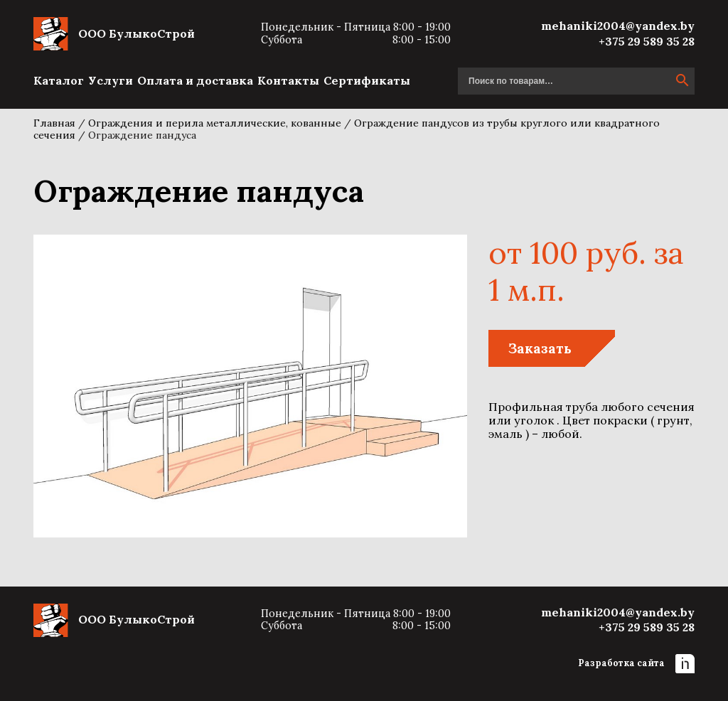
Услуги (111, 80)
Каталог (59, 80)
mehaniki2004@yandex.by (618, 26)
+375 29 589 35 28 (647, 41)
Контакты (288, 80)
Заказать (540, 348)
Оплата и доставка (195, 80)
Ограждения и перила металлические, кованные (215, 123)
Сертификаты (367, 80)
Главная (54, 123)
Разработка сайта (636, 664)
